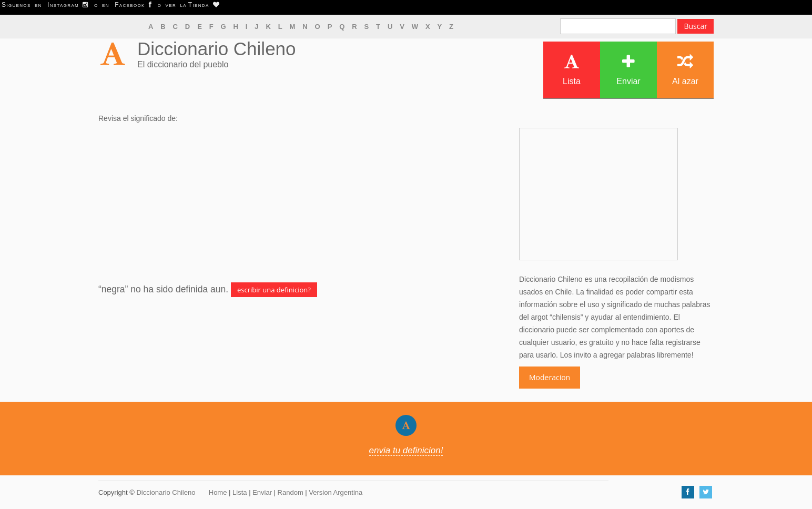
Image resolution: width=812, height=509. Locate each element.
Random (291, 492)
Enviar (628, 70)
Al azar (685, 70)
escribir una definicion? (274, 290)
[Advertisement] (301, 203)
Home (218, 492)
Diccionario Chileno (217, 49)
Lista (572, 70)
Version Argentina (336, 492)
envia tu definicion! (406, 450)
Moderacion (550, 377)
